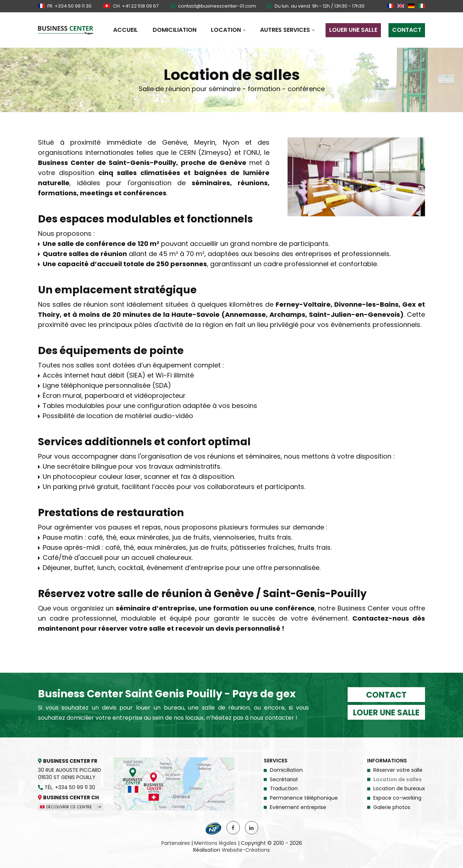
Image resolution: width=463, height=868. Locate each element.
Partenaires (176, 843)
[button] (228, 30)
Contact (386, 695)
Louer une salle (386, 713)
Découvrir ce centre (71, 807)
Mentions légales (215, 843)
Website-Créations (246, 850)
